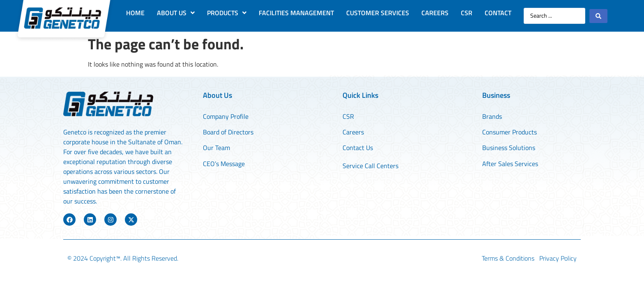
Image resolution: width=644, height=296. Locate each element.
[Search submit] (598, 16)
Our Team (217, 148)
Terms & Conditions (508, 258)
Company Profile (226, 116)
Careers (353, 132)
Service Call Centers (370, 166)
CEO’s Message (224, 164)
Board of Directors (228, 132)
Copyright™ (105, 258)
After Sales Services (510, 164)
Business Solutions (509, 148)
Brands (492, 116)
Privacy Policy (558, 258)
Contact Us (358, 148)
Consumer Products (509, 132)
